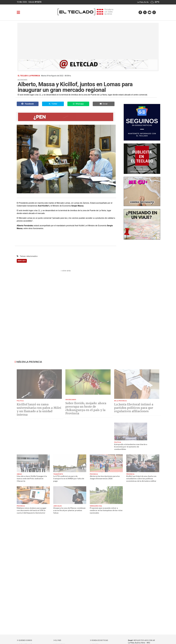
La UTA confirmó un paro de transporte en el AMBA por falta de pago (69, 478)
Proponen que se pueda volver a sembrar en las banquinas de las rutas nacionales (106, 510)
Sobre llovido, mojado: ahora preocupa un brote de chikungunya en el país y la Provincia (86, 408)
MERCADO (22, 261)
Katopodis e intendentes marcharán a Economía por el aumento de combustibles (131, 447)
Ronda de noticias (99, 640)
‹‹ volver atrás (66, 271)
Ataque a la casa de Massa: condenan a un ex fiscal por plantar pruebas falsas (69, 510)
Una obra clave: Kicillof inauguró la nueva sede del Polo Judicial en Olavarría (32, 478)
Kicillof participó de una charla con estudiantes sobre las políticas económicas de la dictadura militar (141, 478)
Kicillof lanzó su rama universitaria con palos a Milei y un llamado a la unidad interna (39, 410)
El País (57, 640)
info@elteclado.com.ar (144, 640)
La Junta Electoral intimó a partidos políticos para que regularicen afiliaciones (134, 408)
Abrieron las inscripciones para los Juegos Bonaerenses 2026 (105, 477)
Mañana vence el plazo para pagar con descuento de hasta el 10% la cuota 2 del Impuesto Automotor (32, 510)
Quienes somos (24, 640)
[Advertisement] (88, 42)
